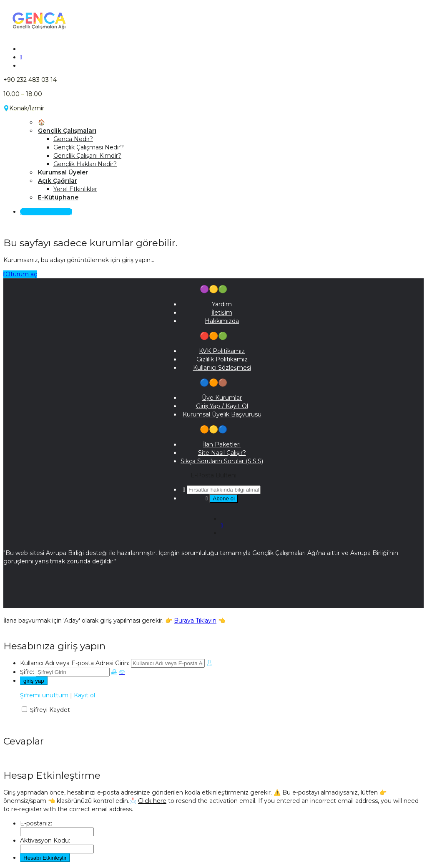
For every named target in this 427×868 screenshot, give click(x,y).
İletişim (222, 313)
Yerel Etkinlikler (75, 189)
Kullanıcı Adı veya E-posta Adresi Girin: (75, 663)
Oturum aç (20, 274)
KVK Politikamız (222, 351)
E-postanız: (36, 823)
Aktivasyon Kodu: (45, 840)
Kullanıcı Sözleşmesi (222, 368)
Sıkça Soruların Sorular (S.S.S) (222, 461)
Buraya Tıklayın (195, 621)
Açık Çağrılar (58, 181)
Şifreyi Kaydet (50, 710)
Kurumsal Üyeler (63, 172)
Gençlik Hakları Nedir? (85, 164)
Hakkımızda (222, 321)
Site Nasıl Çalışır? (222, 453)
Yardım (222, 304)
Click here (152, 801)
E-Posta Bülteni (213, 475)
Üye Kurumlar (222, 398)
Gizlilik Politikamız (222, 359)
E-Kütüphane (58, 197)
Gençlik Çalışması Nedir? (89, 147)
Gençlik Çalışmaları (67, 131)
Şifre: (27, 672)
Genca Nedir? (73, 139)
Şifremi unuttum (44, 695)
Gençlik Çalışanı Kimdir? (87, 156)
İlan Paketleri (222, 444)
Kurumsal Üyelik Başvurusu (222, 414)
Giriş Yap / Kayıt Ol (46, 212)
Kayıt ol (84, 695)
